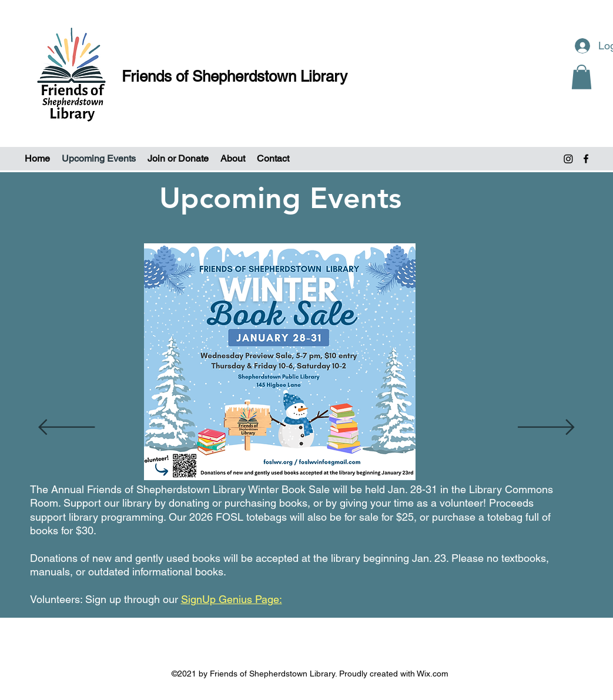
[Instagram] (568, 159)
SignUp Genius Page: (232, 599)
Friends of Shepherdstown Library (235, 76)
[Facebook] (586, 159)
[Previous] (67, 428)
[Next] (546, 428)
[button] (582, 77)
